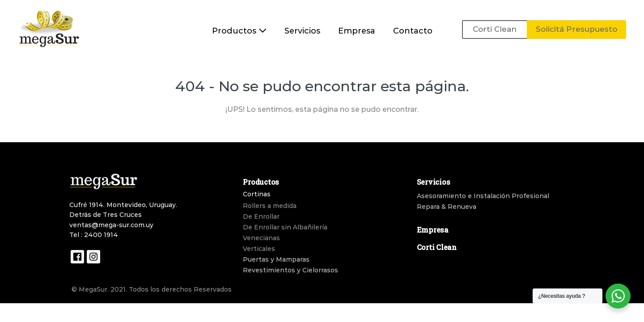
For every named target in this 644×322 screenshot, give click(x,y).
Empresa (357, 31)
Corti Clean (495, 29)
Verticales (259, 249)
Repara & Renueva (447, 207)
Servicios (302, 31)
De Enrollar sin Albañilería (285, 227)
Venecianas (261, 238)
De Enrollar (261, 216)
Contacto (413, 31)
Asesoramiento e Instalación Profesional (483, 196)
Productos (239, 31)
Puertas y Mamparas (276, 259)
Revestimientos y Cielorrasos (290, 270)
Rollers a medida (270, 206)
